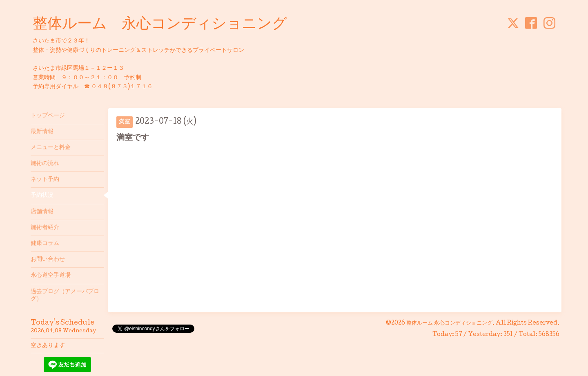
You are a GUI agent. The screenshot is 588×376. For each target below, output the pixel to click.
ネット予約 (45, 180)
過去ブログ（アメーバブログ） (65, 296)
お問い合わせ (48, 260)
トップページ (48, 116)
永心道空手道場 (51, 276)
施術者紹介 (45, 228)
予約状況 (42, 196)
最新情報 (42, 132)
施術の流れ (45, 164)
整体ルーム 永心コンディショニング (160, 25)
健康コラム (45, 244)
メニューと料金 (51, 148)
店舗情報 (42, 212)
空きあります (48, 346)
